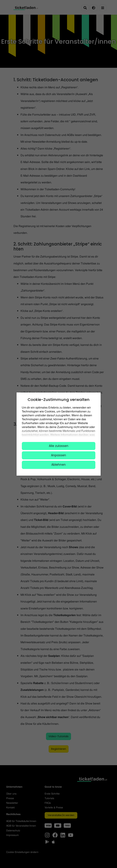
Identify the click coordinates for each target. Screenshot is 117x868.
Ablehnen (58, 465)
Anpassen (58, 455)
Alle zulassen (59, 446)
